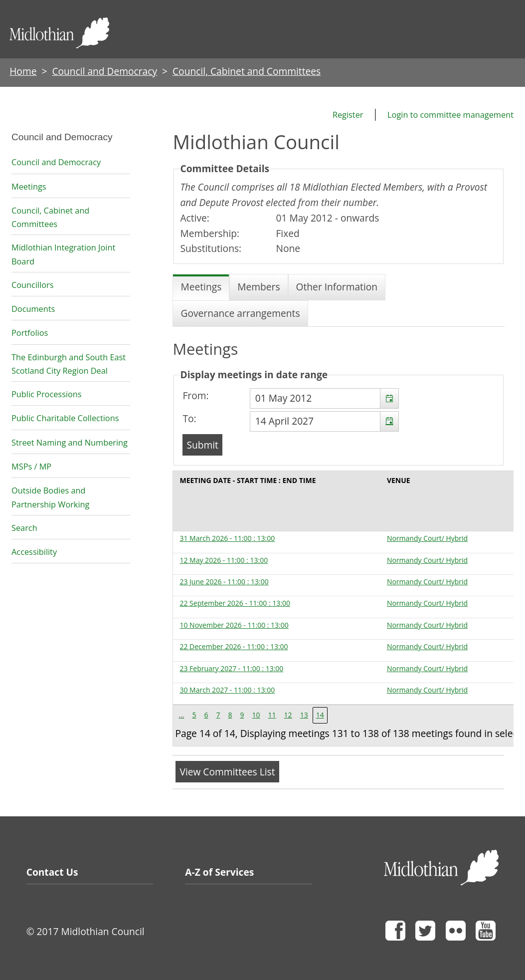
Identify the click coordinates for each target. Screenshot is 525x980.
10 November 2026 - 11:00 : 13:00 (234, 625)
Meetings (29, 187)
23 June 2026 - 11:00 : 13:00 (224, 582)
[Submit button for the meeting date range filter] (202, 445)
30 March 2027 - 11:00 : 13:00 (227, 690)
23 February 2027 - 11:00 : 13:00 (231, 668)
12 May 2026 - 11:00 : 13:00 (224, 560)
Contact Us (52, 872)
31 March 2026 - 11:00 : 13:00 (227, 538)
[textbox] (324, 398)
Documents (33, 309)
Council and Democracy (104, 71)
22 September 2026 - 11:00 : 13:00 (235, 603)
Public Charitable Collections (65, 418)
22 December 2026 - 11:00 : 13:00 (234, 646)
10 (256, 715)
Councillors (33, 285)
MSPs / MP (31, 467)
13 (304, 715)
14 (320, 715)
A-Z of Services (219, 872)
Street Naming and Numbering (70, 443)
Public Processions (47, 394)
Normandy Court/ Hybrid (427, 538)
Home (23, 71)
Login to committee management (450, 115)
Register (348, 115)
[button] (389, 398)
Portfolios (30, 333)
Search (24, 528)
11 (272, 715)
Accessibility (34, 552)
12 (288, 715)
